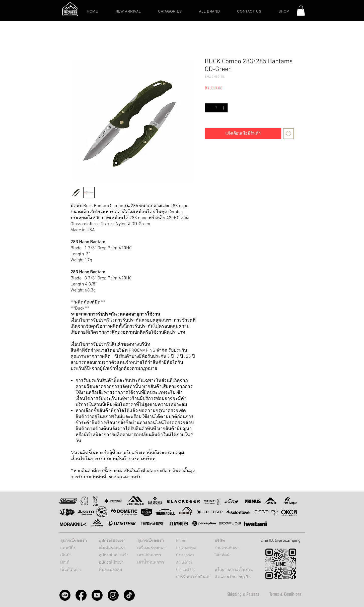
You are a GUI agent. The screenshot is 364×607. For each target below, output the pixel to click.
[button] (301, 11)
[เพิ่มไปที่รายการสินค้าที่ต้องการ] (288, 134)
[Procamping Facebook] (81, 595)
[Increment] (224, 108)
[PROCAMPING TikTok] (129, 595)
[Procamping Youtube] (97, 595)
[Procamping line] (65, 595)
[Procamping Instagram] (113, 595)
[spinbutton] (216, 108)
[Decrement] (209, 108)
